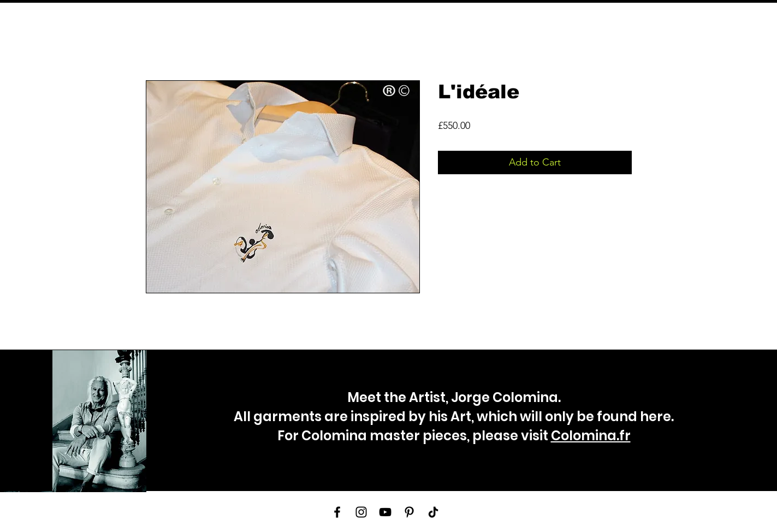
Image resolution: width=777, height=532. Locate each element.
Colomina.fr (591, 436)
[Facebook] (337, 512)
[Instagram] (361, 512)
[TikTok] (433, 512)
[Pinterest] (409, 512)
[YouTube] (385, 512)
